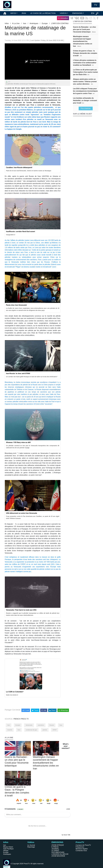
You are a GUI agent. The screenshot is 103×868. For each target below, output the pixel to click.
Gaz (61, 725)
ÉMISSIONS (77, 13)
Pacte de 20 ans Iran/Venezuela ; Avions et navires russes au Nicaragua (29, 171)
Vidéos (31, 842)
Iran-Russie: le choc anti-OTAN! (18, 373)
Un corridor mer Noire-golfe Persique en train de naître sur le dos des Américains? (32, 377)
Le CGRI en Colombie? (15, 692)
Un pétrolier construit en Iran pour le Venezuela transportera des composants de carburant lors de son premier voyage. (33, 447)
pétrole (45, 730)
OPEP (55, 730)
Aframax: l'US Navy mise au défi (18, 442)
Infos (7, 23)
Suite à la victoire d (12, 695)
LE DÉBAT (55, 851)
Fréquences (80, 847)
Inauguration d (11, 235)
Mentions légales (82, 849)
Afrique (6, 851)
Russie (52, 725)
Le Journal (31, 845)
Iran (25, 23)
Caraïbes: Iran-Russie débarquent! (19, 167)
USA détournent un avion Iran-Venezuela (22, 513)
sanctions (41, 725)
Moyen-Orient (8, 847)
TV (96, 5)
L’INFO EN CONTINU (60, 23)
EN (93, 13)
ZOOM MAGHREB (58, 856)
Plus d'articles (86, 108)
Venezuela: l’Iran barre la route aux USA (21, 610)
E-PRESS (55, 847)
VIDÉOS (63, 13)
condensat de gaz (31, 730)
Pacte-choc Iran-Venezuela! (16, 305)
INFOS (13, 13)
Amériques (34, 23)
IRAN (24, 13)
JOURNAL (55, 849)
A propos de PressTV (83, 845)
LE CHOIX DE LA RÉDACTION (43, 13)
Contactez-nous (81, 851)
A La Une (16, 23)
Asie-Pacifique (8, 849)
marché (10, 730)
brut (19, 730)
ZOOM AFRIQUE (58, 845)
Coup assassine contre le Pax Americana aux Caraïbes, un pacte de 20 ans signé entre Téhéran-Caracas (33, 517)
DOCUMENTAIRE (58, 852)
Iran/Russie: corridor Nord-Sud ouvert (21, 231)
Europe (45, 23)
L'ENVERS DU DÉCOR (60, 854)
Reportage (31, 847)
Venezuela (29, 725)
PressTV (80, 842)
